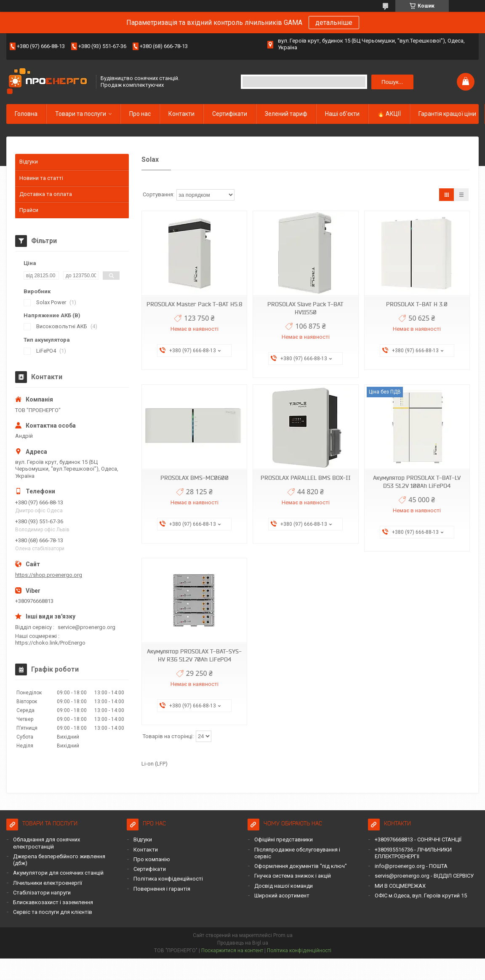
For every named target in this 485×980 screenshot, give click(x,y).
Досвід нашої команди (284, 886)
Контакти (181, 114)
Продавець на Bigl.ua (243, 943)
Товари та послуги (81, 114)
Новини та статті (41, 178)
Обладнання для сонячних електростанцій (47, 843)
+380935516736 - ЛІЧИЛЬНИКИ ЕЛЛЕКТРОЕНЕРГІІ (413, 853)
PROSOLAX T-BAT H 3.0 (417, 304)
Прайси (29, 210)
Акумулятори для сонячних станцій (58, 873)
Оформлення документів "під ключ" (301, 866)
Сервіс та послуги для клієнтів (53, 912)
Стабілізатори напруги (42, 893)
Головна (26, 114)
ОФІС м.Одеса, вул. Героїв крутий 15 (421, 896)
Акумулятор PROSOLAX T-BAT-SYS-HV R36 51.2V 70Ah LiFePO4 (194, 655)
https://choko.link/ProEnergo (50, 643)
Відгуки (29, 162)
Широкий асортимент (282, 896)
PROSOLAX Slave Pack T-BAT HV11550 (305, 308)
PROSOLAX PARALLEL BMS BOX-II (306, 478)
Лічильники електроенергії (48, 883)
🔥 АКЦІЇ (389, 114)
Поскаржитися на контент (232, 951)
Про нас (140, 114)
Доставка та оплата (46, 194)
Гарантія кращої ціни (447, 114)
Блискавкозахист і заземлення (53, 902)
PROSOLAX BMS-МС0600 (195, 478)
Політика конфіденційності (168, 879)
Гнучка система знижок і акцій (293, 876)
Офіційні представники (284, 839)
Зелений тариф (286, 114)
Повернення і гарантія (162, 889)
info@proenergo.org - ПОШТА (411, 866)
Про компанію (152, 859)
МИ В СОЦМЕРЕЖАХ (400, 886)
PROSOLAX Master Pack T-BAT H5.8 (195, 304)
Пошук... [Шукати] (392, 82)
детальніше (334, 23)
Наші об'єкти (342, 114)
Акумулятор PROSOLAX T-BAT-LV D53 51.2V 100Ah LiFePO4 (417, 482)
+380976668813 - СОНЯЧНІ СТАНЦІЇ (418, 839)
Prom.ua (283, 935)
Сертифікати (230, 114)
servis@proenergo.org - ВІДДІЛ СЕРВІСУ (424, 876)
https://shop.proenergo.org (49, 575)
